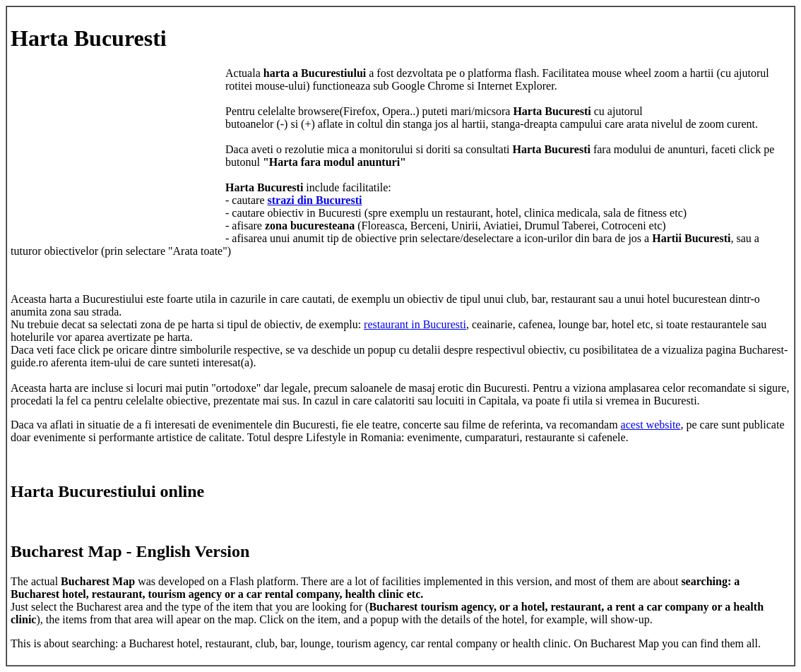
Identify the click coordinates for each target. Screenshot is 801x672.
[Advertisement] (117, 155)
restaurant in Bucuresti (415, 324)
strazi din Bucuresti (315, 200)
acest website (651, 425)
